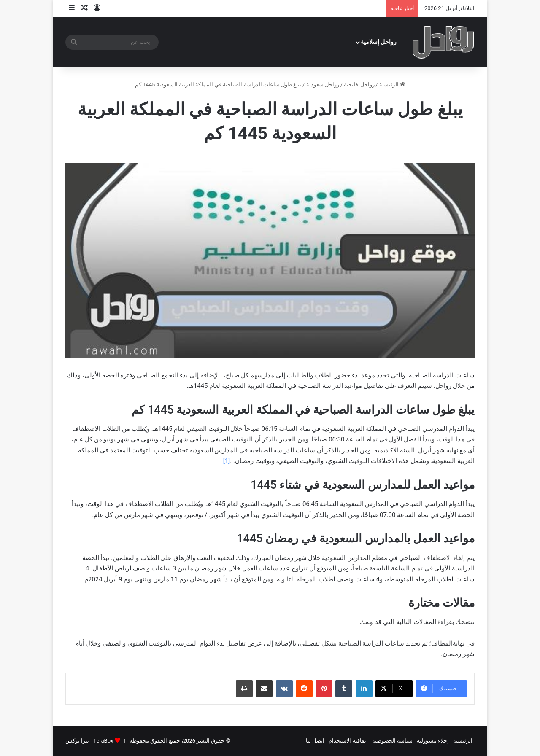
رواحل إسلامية (379, 42)
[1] (227, 461)
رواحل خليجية (359, 85)
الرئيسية (392, 85)
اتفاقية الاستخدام (348, 741)
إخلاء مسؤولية (433, 741)
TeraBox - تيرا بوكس (89, 741)
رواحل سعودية (323, 85)
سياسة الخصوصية (392, 741)
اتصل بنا (315, 741)
